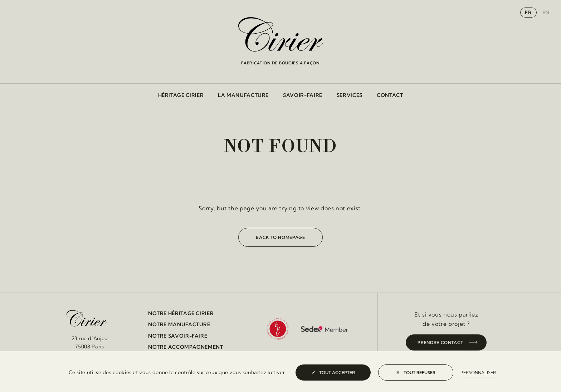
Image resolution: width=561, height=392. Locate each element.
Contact (390, 95)
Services (350, 95)
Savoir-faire (303, 95)
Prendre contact (440, 342)
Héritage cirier (181, 95)
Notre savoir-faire (178, 336)
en (546, 13)
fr (528, 13)
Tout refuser (416, 373)
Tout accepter (333, 373)
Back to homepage (280, 237)
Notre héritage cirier (181, 313)
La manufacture (243, 95)
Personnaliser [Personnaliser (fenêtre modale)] (478, 373)
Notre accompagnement (186, 347)
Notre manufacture (179, 324)
